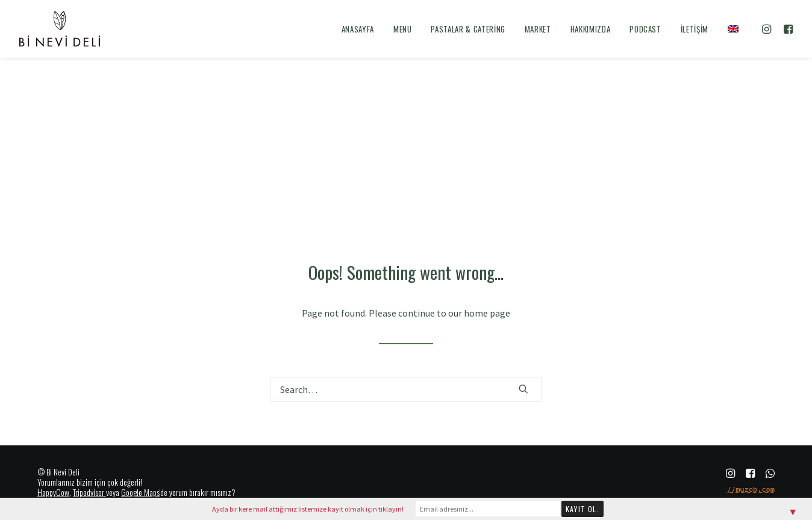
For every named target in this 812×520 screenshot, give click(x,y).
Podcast (645, 29)
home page (487, 313)
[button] (768, 29)
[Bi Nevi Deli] (60, 29)
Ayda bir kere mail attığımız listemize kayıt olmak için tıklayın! (308, 509)
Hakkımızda (591, 29)
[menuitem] (358, 29)
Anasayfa (358, 29)
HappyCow (53, 492)
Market (538, 29)
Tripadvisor (89, 492)
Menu (403, 29)
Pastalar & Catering (468, 29)
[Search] (406, 389)
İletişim (695, 29)
